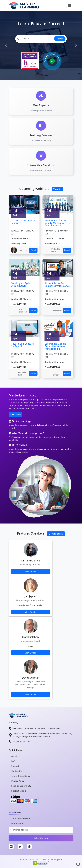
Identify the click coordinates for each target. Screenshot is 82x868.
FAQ (13, 761)
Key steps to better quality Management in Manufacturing (58, 223)
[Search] (35, 38)
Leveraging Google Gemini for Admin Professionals (55, 346)
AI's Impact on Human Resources (23, 222)
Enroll (33, 250)
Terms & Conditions (21, 776)
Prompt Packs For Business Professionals (57, 285)
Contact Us (16, 771)
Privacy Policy (18, 781)
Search (60, 39)
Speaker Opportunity (21, 786)
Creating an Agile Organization (21, 284)
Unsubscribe (17, 823)
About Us (16, 756)
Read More (15, 414)
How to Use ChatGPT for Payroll (23, 345)
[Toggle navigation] (70, 5)
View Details (31, 571)
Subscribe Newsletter (21, 818)
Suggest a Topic (19, 791)
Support (15, 766)
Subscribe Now (41, 838)
